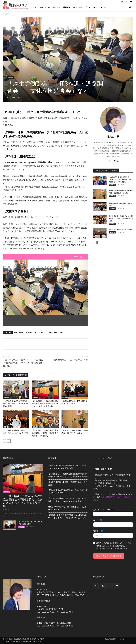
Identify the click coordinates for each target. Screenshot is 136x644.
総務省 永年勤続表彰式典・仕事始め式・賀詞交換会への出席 (68, 508)
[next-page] (9, 441)
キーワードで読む (100, 7)
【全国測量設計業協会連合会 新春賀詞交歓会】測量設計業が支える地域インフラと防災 (45, 433)
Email (96, 520)
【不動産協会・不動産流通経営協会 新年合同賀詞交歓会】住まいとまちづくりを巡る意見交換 (45, 404)
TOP (34, 7)
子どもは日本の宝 (41, 332)
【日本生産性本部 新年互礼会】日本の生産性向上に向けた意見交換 (68, 492)
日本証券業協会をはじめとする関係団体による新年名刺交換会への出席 (121, 218)
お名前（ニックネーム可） (104, 510)
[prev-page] (5, 441)
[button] (130, 8)
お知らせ (56, 7)
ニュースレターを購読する (109, 556)
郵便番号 (97, 531)
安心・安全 (53, 332)
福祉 (61, 332)
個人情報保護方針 (111, 639)
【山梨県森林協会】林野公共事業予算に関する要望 (68, 483)
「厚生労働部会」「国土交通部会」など (70, 360)
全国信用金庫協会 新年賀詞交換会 (121, 229)
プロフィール (45, 7)
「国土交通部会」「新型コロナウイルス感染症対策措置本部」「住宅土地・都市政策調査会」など (23, 363)
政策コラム (77, 7)
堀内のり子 (113, 137)
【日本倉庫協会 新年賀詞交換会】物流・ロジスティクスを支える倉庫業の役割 (16, 404)
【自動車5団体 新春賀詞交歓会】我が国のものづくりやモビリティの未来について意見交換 (121, 180)
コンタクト (124, 639)
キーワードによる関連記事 (16, 375)
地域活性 (29, 332)
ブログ (88, 7)
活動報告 (67, 7)
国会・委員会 (19, 332)
